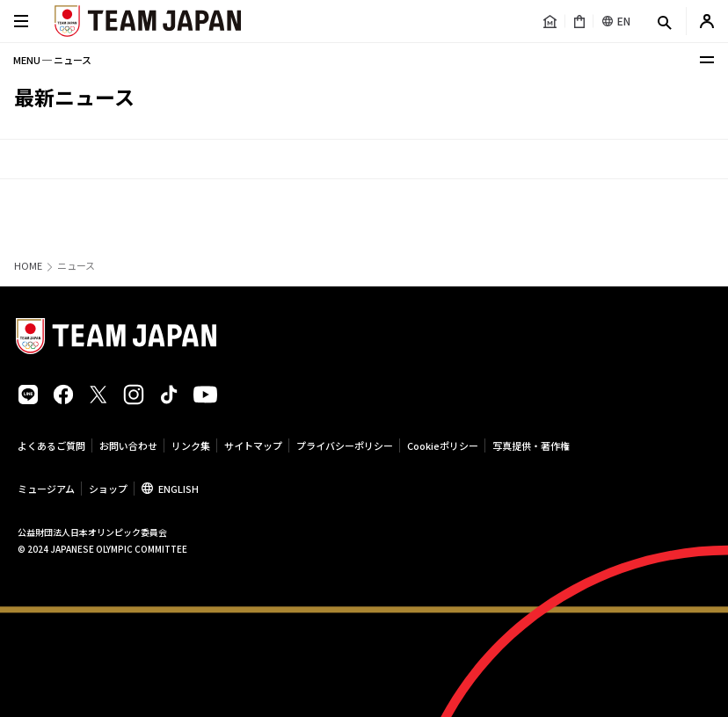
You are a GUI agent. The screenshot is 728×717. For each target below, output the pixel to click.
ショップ (108, 489)
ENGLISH (178, 489)
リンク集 (191, 445)
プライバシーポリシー (345, 445)
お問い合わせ (128, 445)
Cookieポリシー (443, 445)
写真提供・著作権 (531, 445)
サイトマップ (253, 445)
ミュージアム (46, 489)
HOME (28, 266)
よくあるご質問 (51, 445)
